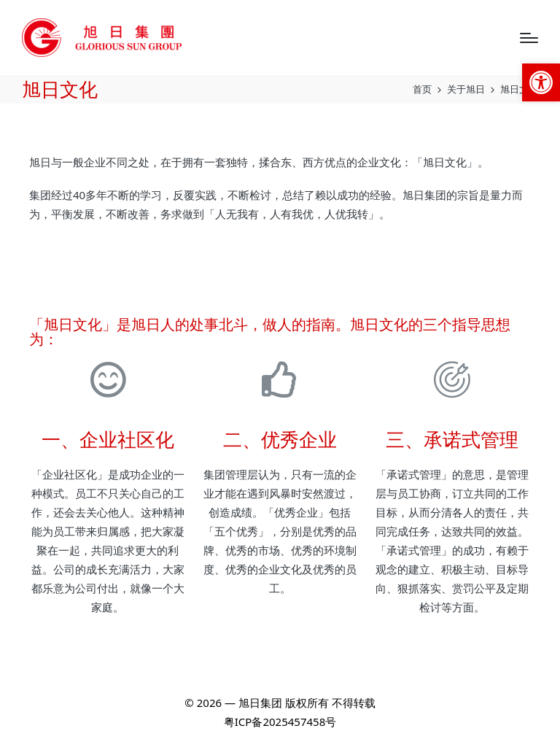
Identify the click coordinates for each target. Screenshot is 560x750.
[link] (541, 82)
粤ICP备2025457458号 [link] (280, 722)
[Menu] (529, 38)
